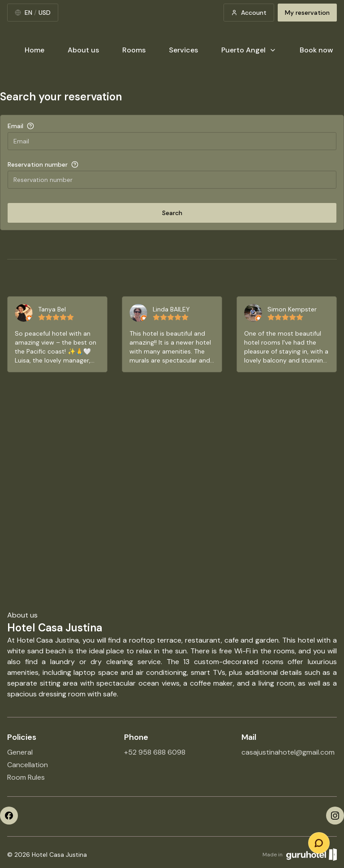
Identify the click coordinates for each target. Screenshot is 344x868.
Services (183, 50)
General (20, 752)
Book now (316, 50)
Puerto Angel (249, 50)
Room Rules (26, 777)
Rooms (134, 50)
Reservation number (38, 164)
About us (83, 50)
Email (15, 126)
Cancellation (28, 765)
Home (34, 50)
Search (172, 213)
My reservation (307, 13)
